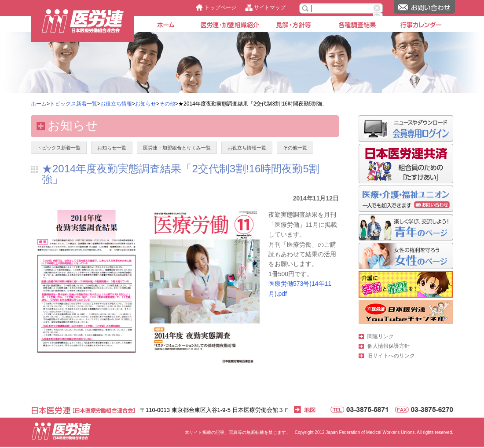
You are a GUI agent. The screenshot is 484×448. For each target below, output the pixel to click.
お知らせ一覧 (112, 148)
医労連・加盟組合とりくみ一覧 (177, 148)
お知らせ (146, 104)
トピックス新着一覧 (73, 104)
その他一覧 (295, 148)
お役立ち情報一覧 (247, 148)
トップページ (220, 7)
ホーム (39, 104)
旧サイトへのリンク (391, 356)
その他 (167, 104)
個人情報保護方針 (389, 346)
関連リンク (381, 336)
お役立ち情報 (116, 104)
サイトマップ (270, 7)
